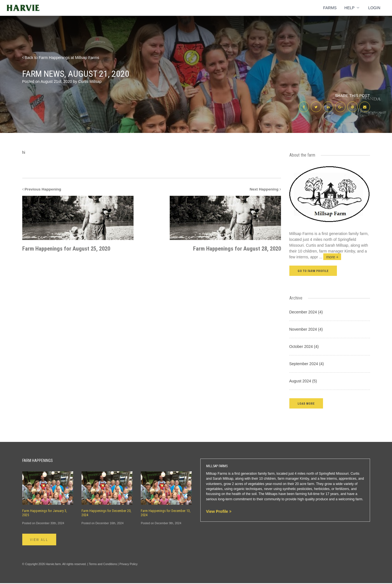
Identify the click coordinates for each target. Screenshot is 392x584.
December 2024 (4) (306, 313)
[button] (306, 404)
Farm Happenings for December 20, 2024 (106, 514)
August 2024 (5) (303, 382)
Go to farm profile (313, 272)
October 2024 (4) (304, 347)
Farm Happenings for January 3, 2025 (45, 514)
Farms (330, 8)
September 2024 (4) (307, 364)
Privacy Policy (128, 565)
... (330, 258)
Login (374, 8)
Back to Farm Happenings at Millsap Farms (61, 58)
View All (40, 540)
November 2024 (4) (306, 330)
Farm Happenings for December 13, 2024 (166, 514)
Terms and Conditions (103, 565)
